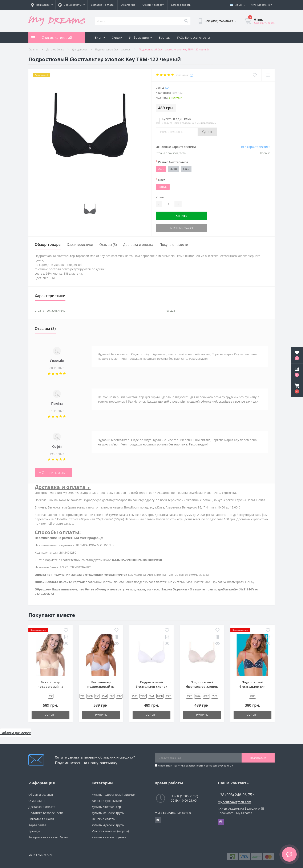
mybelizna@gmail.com (235, 802)
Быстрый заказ (181, 228)
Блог (100, 38)
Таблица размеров (16, 733)
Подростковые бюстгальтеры (113, 49)
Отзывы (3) (108, 245)
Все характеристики (256, 147)
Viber (221, 822)
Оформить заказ (264, 23)
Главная (33, 49)
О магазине (128, 5)
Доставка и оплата (102, 5)
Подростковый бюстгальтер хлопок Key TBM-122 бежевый (202, 687)
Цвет (160, 180)
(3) (191, 75)
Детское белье (55, 49)
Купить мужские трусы (108, 825)
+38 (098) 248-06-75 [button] (237, 795)
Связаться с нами (41, 819)
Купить (207, 132)
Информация (140, 38)
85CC (186, 169)
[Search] (186, 21)
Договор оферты (181, 5)
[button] (297, 389)
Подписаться (258, 758)
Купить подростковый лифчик (113, 795)
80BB (174, 169)
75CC (161, 169)
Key (167, 88)
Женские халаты (103, 819)
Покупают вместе (174, 245)
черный (163, 187)
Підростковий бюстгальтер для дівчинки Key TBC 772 (252, 687)
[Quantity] (168, 204)
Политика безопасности (188, 766)
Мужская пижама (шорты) (110, 831)
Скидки (117, 38)
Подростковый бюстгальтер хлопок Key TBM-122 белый (151, 687)
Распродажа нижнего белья (48, 837)
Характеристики (80, 245)
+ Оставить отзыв (53, 473)
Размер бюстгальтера (172, 162)
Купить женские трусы (108, 813)
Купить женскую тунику (109, 837)
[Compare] (268, 75)
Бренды (165, 38)
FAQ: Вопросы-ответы (194, 38)
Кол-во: (161, 197)
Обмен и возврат (153, 5)
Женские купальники (107, 801)
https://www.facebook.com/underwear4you (158, 820)
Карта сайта (37, 825)
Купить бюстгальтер (106, 807)
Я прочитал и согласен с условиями (196, 766)
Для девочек (80, 49)
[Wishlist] (255, 75)
